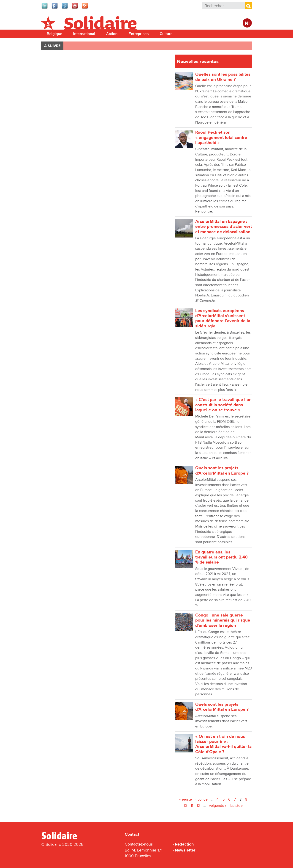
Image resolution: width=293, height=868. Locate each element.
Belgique (54, 34)
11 (192, 806)
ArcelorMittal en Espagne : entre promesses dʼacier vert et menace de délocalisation (224, 227)
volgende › (218, 806)
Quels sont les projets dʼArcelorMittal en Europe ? (222, 471)
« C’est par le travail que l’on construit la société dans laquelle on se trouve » (223, 405)
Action (112, 34)
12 (198, 806)
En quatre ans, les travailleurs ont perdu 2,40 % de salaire (221, 557)
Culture (166, 34)
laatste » (236, 806)
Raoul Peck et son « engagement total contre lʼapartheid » (221, 138)
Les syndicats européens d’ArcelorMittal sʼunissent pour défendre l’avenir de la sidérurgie (223, 318)
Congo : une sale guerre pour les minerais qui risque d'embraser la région (223, 620)
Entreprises (138, 34)
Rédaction (184, 844)
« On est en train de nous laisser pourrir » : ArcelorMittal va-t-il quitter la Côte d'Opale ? (223, 744)
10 (185, 806)
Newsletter (185, 850)
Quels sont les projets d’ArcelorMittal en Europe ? (222, 707)
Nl (247, 23)
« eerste (186, 799)
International (84, 34)
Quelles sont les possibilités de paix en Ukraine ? (223, 77)
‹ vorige (202, 799)
